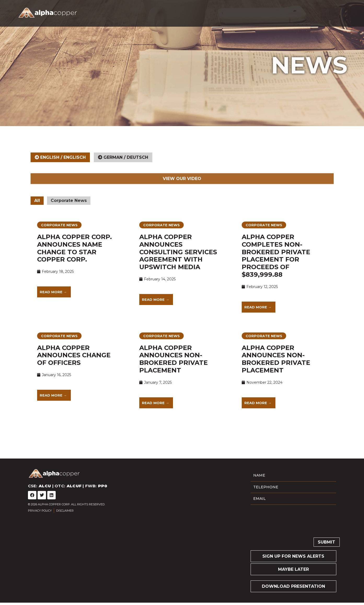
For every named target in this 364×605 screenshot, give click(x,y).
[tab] (60, 163)
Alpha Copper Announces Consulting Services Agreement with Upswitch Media (178, 258)
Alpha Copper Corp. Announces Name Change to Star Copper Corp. (74, 254)
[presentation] (290, 525)
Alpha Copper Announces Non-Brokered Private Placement (174, 365)
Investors (252, 12)
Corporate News (69, 207)
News (276, 12)
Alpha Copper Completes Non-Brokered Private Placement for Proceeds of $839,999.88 (276, 262)
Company (192, 12)
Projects (221, 12)
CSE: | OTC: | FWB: (106, 13)
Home (171, 12)
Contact (297, 12)
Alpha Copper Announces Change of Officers (74, 361)
